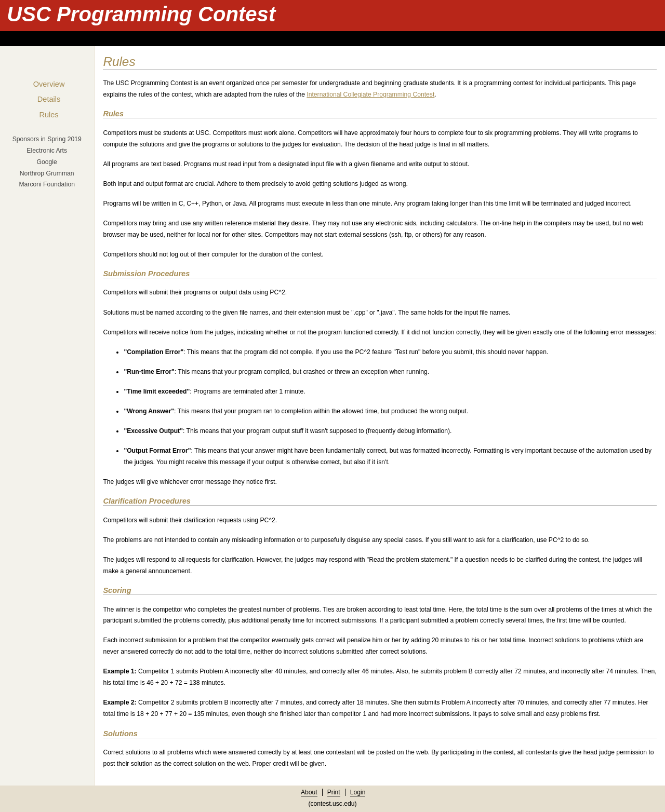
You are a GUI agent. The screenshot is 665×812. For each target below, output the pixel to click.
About (309, 792)
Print (334, 792)
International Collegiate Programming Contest (370, 94)
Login (358, 792)
